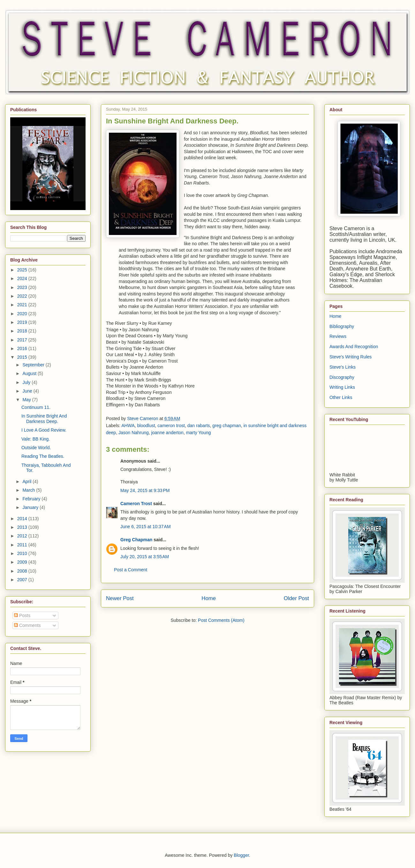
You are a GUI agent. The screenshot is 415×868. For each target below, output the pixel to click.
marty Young (199, 433)
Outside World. (36, 448)
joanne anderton (167, 433)
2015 (23, 357)
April (27, 481)
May (27, 400)
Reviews (338, 336)
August (30, 373)
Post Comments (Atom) (221, 620)
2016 (23, 348)
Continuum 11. (36, 407)
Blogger (241, 855)
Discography (342, 377)
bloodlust (146, 426)
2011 (23, 545)
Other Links (341, 397)
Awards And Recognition (354, 347)
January (31, 507)
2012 (23, 536)
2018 (23, 331)
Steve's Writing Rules (351, 357)
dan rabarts (199, 426)
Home (209, 598)
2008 (23, 571)
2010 (23, 553)
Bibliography (342, 326)
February (32, 499)
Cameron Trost (136, 504)
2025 (23, 270)
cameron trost (171, 426)
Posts (22, 615)
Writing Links (342, 387)
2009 (23, 562)
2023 (23, 287)
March (29, 490)
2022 (23, 296)
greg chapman (227, 426)
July (27, 382)
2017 (23, 340)
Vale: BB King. (36, 439)
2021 (23, 305)
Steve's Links (343, 367)
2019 (23, 322)
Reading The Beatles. (43, 456)
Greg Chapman (136, 540)
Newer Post (120, 598)
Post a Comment (131, 570)
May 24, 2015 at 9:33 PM (145, 490)
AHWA (128, 426)
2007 (23, 580)
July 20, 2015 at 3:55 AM (145, 557)
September (34, 365)
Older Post (296, 598)
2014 (23, 519)
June (28, 391)
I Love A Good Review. (44, 430)
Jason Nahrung (134, 433)
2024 (23, 278)
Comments (27, 625)
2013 (23, 527)
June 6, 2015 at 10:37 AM (146, 527)
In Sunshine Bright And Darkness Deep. (44, 419)
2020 (23, 314)
